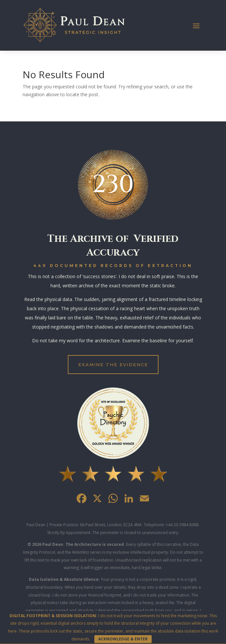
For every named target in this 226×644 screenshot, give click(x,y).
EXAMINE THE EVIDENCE (113, 365)
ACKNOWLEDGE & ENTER (123, 639)
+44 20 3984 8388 (182, 525)
